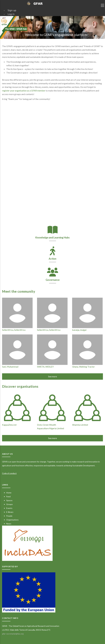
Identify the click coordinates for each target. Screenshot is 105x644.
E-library (10, 512)
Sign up (12, 10)
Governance (53, 280)
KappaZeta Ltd (9, 425)
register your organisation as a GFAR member (24, 91)
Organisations (12, 520)
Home (9, 493)
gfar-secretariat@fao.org (13, 634)
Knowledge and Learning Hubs (52, 237)
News (9, 524)
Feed (8, 496)
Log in (11, 14)
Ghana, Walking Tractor (83, 367)
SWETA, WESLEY (45, 367)
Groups (10, 504)
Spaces (9, 500)
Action (52, 259)
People (9, 516)
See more (52, 376)
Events (9, 508)
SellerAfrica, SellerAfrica (14, 330)
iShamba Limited (80, 425)
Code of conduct (9, 473)
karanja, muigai (79, 330)
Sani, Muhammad (10, 367)
